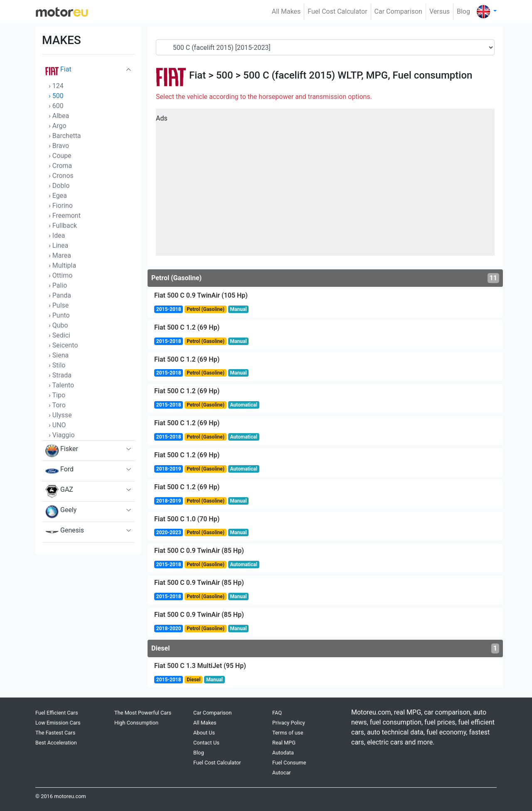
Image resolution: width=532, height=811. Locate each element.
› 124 (56, 86)
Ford (59, 471)
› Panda (60, 295)
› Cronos (61, 176)
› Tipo (57, 395)
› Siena (59, 355)
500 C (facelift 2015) (289, 75)
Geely (61, 512)
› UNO (57, 425)
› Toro (57, 405)
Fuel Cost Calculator (337, 11)
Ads (162, 118)
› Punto (59, 315)
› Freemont (65, 216)
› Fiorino (61, 206)
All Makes (286, 11)
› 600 (56, 106)
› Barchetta (65, 136)
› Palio (58, 285)
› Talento (61, 385)
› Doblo (59, 186)
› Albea (59, 116)
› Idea (57, 235)
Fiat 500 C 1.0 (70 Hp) (187, 519)
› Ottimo (60, 275)
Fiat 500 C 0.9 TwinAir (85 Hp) (199, 551)
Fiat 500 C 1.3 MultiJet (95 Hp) (200, 666)
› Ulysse (60, 415)
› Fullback (63, 226)
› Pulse (59, 305)
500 (225, 75)
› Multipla (62, 265)
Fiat (58, 71)
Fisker (62, 451)
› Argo (58, 126)
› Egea (58, 196)
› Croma (60, 166)
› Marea (60, 255)
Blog (463, 11)
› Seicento (63, 345)
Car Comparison (398, 11)
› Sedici (59, 335)
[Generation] (325, 47)
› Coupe (60, 156)
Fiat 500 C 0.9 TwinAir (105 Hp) (201, 295)
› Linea (58, 245)
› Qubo (58, 325)
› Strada (60, 375)
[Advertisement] (325, 185)
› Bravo (59, 146)
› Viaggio (62, 435)
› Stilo (57, 365)
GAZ (59, 491)
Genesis (65, 532)
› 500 (56, 96)
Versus (440, 11)
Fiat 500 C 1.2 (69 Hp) (187, 327)
